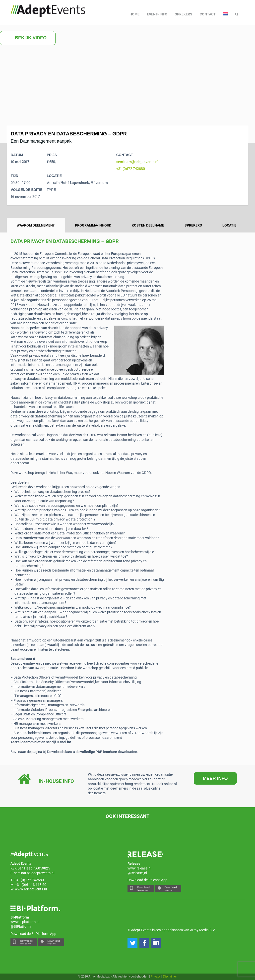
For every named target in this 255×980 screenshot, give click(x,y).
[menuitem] (225, 14)
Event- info (157, 14)
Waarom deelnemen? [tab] (36, 225)
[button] (132, 943)
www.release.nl (139, 868)
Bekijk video (28, 38)
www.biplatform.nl (25, 922)
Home (134, 14)
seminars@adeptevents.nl (137, 162)
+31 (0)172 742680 (131, 169)
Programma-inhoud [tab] (93, 225)
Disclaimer (170, 977)
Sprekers (184, 14)
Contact (208, 14)
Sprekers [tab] (193, 225)
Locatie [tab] (229, 225)
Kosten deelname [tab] (148, 225)
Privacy (156, 977)
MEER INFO (215, 778)
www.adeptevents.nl (31, 889)
